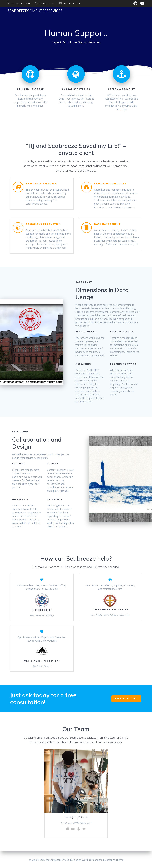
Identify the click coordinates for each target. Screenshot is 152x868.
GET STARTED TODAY (126, 699)
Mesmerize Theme (113, 860)
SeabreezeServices (35, 11)
